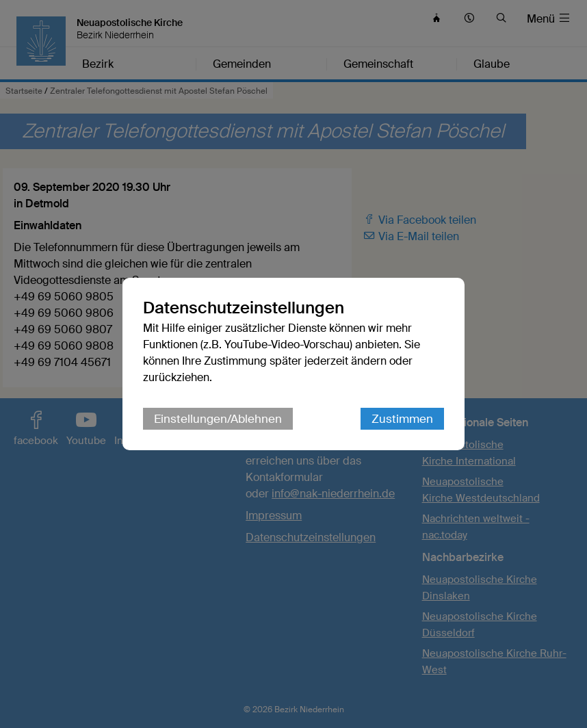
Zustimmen (402, 419)
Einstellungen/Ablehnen (218, 419)
